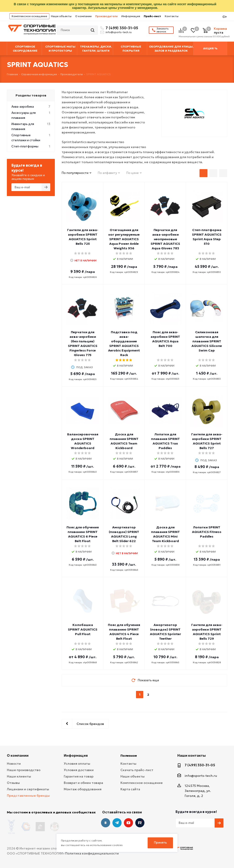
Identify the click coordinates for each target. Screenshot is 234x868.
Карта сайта (130, 789)
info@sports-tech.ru (119, 32)
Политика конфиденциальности (92, 852)
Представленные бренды (28, 796)
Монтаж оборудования (83, 789)
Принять (160, 843)
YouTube (128, 823)
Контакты (172, 16)
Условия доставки (79, 770)
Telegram (117, 823)
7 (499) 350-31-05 (121, 28)
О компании (83, 16)
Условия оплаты (77, 764)
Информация (131, 16)
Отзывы (13, 783)
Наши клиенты (19, 776)
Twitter (140, 823)
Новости (14, 764)
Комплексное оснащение (29, 16)
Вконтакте (106, 823)
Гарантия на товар (79, 776)
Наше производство (24, 770)
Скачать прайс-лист (137, 770)
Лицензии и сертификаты (28, 789)
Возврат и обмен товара (83, 783)
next (157, 695)
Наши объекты (61, 16)
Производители (106, 16)
